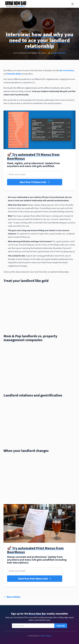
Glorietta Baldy (14, 74)
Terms (43, 636)
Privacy (49, 636)
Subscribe (61, 626)
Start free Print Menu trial (35, 579)
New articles (12, 597)
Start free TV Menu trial (35, 182)
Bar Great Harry (67, 70)
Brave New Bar (16, 3)
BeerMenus (22, 6)
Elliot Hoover (58, 53)
